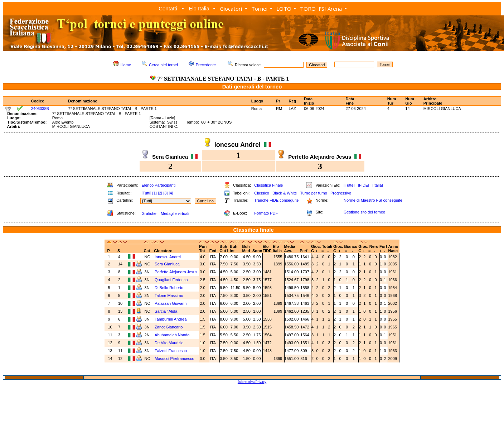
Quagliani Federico (171, 280)
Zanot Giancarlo (169, 327)
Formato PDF (266, 213)
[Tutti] (146, 193)
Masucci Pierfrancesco (175, 359)
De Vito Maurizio (169, 343)
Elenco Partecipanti (158, 185)
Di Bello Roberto (169, 288)
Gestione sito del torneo (364, 212)
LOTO (284, 9)
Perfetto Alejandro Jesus (176, 272)
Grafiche (149, 213)
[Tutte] (349, 185)
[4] (171, 193)
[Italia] (377, 185)
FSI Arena (330, 9)
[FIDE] (364, 185)
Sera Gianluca (167, 264)
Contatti (168, 8)
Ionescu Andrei (168, 257)
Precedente (206, 65)
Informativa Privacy (252, 382)
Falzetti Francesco (171, 351)
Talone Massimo (169, 295)
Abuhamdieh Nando (172, 335)
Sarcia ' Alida (166, 311)
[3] (165, 193)
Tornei (259, 9)
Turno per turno (313, 193)
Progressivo (341, 193)
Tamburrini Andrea (171, 319)
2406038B (40, 109)
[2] (160, 193)
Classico (262, 193)
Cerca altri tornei (163, 65)
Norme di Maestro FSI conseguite (373, 200)
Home (126, 65)
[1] (155, 193)
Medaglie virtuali (175, 213)
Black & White (285, 193)
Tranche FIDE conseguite (276, 200)
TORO (308, 9)
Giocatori (231, 9)
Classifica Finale (268, 185)
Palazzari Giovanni (171, 303)
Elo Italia (199, 8)
